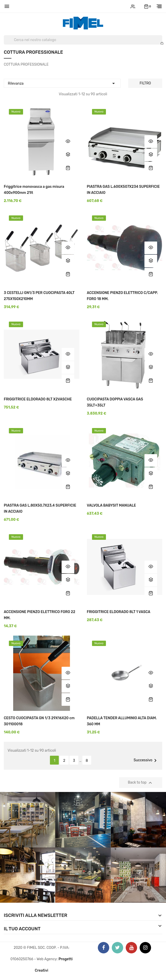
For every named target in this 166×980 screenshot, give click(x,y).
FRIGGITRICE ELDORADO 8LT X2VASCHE (38, 399)
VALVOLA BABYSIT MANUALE (112, 505)
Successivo (146, 761)
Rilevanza (62, 83)
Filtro (145, 83)
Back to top (141, 783)
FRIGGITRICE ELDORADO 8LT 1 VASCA (119, 612)
